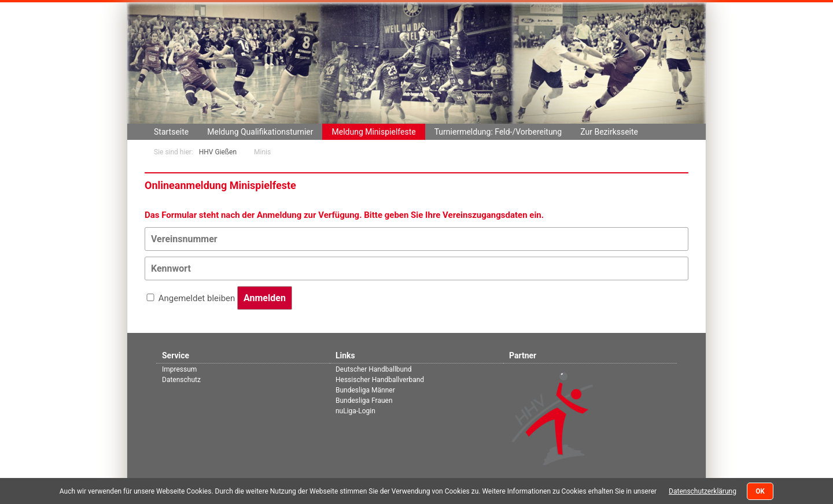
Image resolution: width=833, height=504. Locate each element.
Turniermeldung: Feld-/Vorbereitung (498, 132)
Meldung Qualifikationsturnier (260, 132)
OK (760, 491)
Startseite (171, 132)
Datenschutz (181, 380)
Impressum (179, 369)
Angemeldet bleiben (197, 298)
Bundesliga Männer (365, 390)
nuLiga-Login (355, 411)
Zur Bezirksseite (609, 132)
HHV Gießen (218, 152)
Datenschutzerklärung (703, 491)
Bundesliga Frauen (364, 401)
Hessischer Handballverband (380, 380)
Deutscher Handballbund (374, 369)
